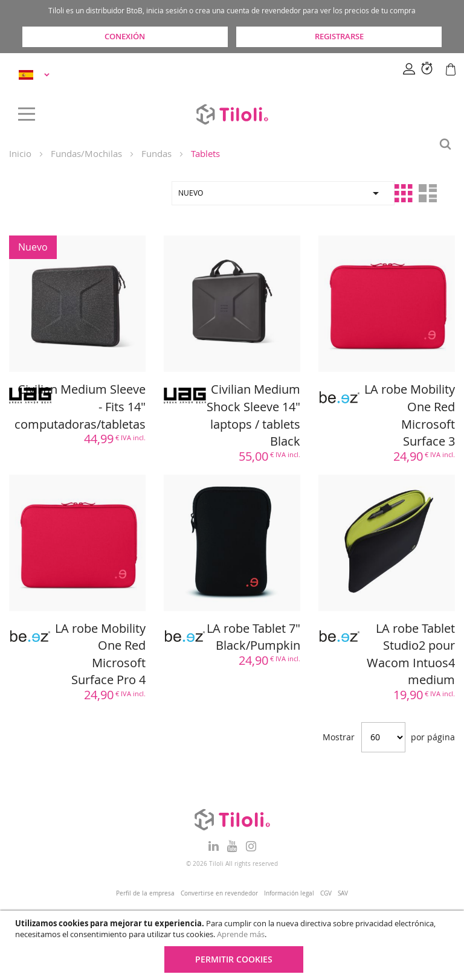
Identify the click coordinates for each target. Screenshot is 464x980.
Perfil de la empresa (145, 893)
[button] (36, 75)
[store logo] (232, 114)
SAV (343, 893)
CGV (326, 893)
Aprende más (241, 934)
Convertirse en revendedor (219, 893)
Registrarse (339, 36)
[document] (234, 945)
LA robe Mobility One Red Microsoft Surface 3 (410, 415)
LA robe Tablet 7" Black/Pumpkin (253, 637)
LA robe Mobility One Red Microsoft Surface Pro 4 (100, 654)
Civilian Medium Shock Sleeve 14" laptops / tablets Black (253, 415)
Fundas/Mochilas (86, 153)
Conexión (125, 36)
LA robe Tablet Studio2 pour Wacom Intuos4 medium (411, 654)
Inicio (20, 153)
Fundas (156, 153)
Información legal (289, 893)
